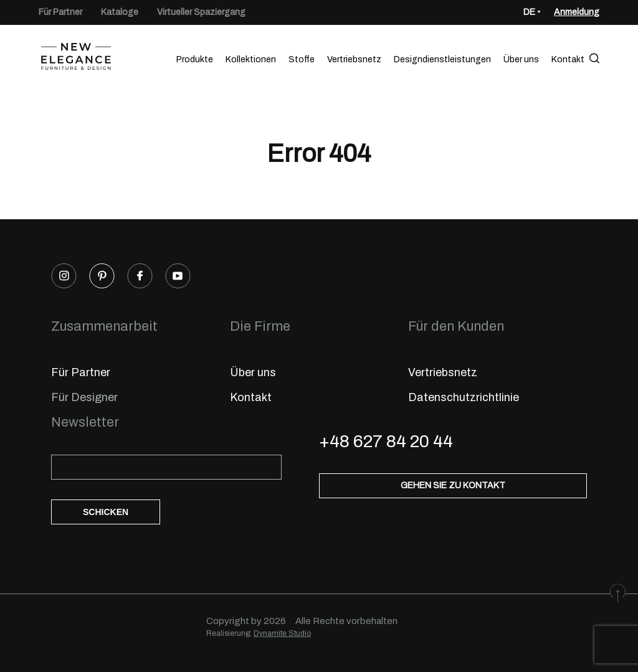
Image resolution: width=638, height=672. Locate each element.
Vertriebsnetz (354, 59)
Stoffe (302, 59)
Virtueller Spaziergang (201, 12)
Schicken (106, 512)
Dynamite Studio (282, 633)
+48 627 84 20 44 (386, 441)
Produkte (195, 59)
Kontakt (568, 59)
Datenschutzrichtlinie (464, 397)
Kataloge (120, 12)
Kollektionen (251, 59)
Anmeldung (577, 12)
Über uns (521, 59)
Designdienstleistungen (442, 59)
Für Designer (84, 397)
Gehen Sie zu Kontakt (453, 485)
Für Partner (60, 12)
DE (529, 12)
